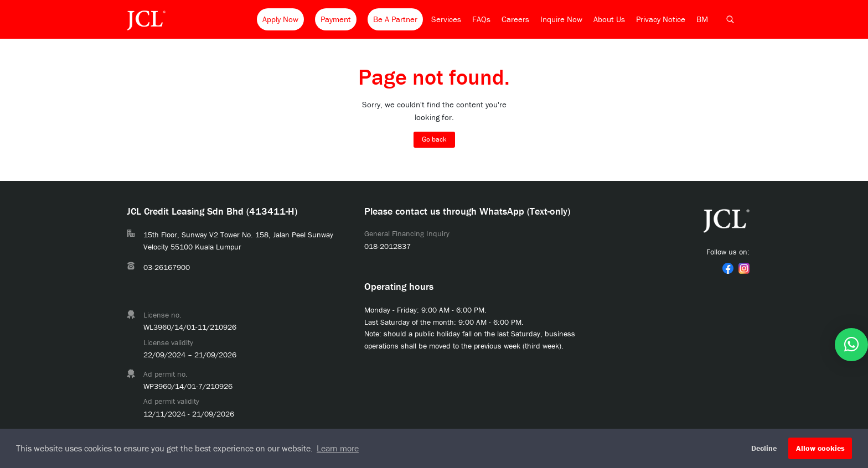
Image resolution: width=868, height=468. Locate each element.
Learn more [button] (338, 448)
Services (446, 19)
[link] (728, 268)
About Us (609, 19)
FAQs (481, 19)
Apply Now (280, 19)
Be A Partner (395, 19)
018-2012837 (387, 246)
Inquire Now (561, 19)
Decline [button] (764, 448)
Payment (336, 19)
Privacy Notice (661, 19)
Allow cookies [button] (820, 448)
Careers (515, 19)
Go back (434, 139)
